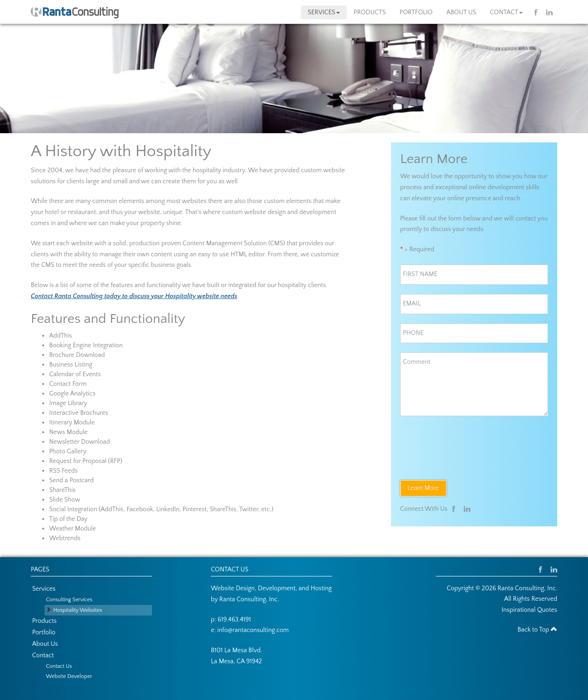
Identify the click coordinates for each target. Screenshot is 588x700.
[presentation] (470, 443)
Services (324, 12)
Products (370, 12)
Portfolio (416, 12)
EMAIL (415, 304)
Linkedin (549, 13)
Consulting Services (69, 600)
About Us (461, 12)
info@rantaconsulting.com (253, 630)
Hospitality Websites (78, 610)
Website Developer (69, 676)
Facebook (538, 13)
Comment (417, 362)
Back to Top (537, 630)
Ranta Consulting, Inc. (249, 599)
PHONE (416, 333)
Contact (506, 12)
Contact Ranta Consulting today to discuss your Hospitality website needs (134, 296)
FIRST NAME (421, 274)
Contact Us (59, 666)
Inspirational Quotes (529, 610)
